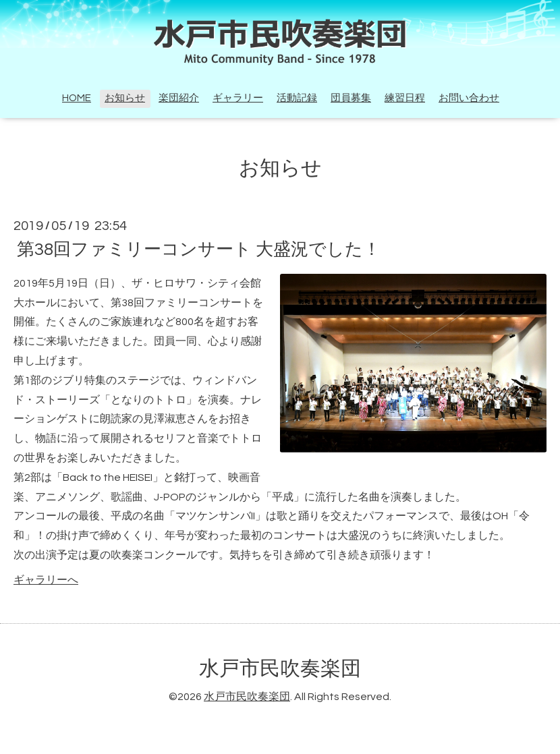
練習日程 (405, 98)
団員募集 (351, 98)
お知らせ (125, 98)
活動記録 (297, 98)
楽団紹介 (179, 98)
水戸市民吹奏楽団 (280, 669)
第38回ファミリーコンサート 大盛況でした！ (199, 250)
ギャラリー (238, 98)
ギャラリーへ (46, 580)
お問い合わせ (469, 98)
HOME (77, 98)
